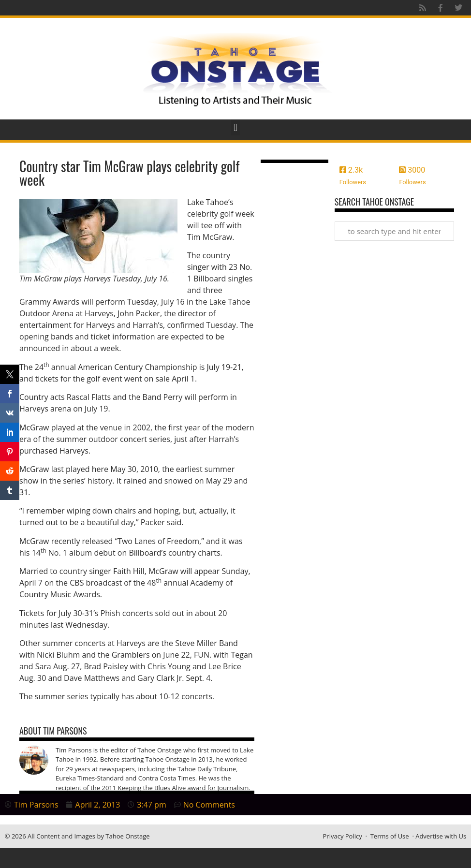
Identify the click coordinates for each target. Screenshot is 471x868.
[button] (235, 127)
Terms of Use (390, 836)
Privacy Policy (343, 836)
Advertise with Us (441, 836)
